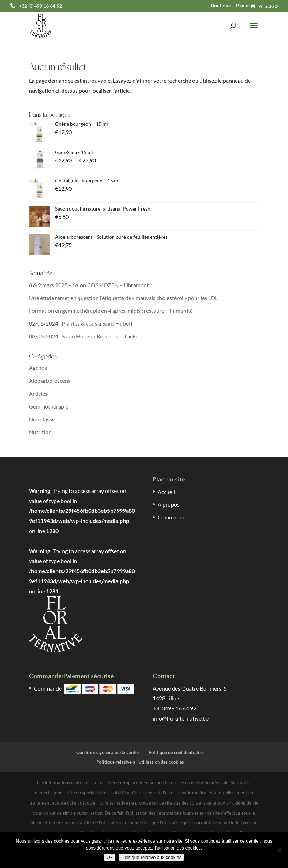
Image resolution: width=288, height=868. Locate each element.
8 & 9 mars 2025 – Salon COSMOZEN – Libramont (89, 285)
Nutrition (40, 432)
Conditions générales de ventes (108, 752)
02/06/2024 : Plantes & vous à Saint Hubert (81, 323)
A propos (169, 504)
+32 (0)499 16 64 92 (40, 6)
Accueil (166, 492)
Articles (38, 393)
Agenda (38, 368)
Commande (172, 517)
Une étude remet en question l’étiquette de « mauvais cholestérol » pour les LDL (123, 298)
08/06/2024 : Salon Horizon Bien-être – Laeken (85, 336)
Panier (243, 6)
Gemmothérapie (49, 406)
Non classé (42, 419)
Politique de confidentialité (176, 752)
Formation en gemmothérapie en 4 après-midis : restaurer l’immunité (111, 310)
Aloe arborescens (50, 380)
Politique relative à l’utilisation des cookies (140, 762)
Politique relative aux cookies (152, 857)
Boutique (221, 6)
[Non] (279, 850)
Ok (110, 857)
